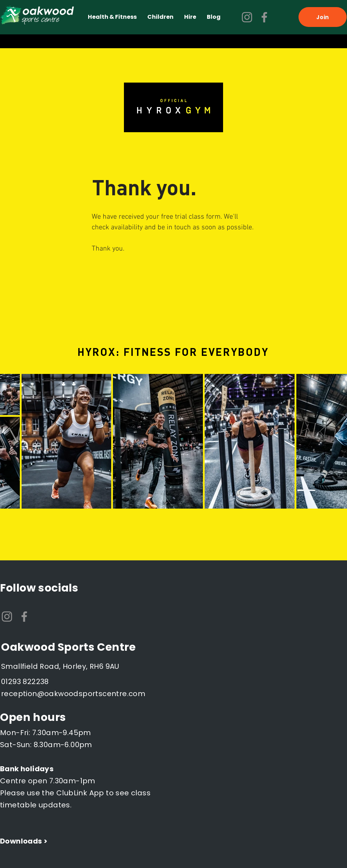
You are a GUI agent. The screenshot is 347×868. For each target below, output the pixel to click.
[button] (112, 17)
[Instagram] (247, 17)
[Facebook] (264, 17)
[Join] (323, 17)
